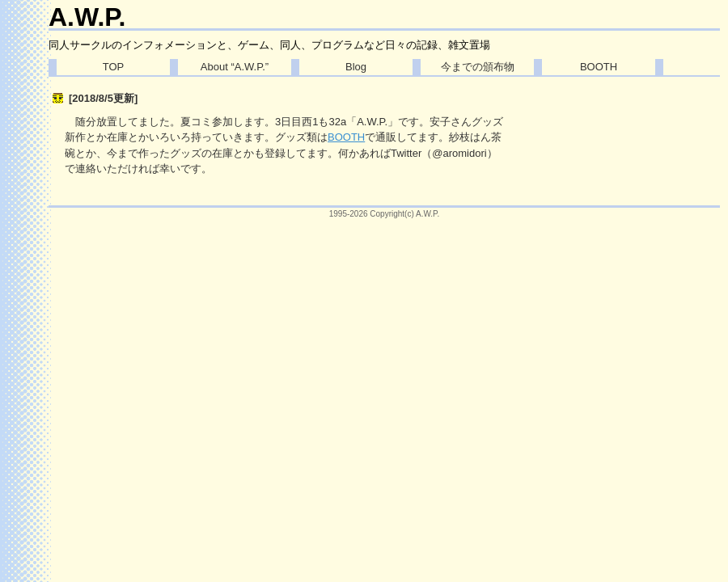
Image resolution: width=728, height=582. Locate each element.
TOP (114, 67)
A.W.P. (87, 17)
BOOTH (599, 67)
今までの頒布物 (478, 67)
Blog (356, 67)
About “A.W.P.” (235, 67)
